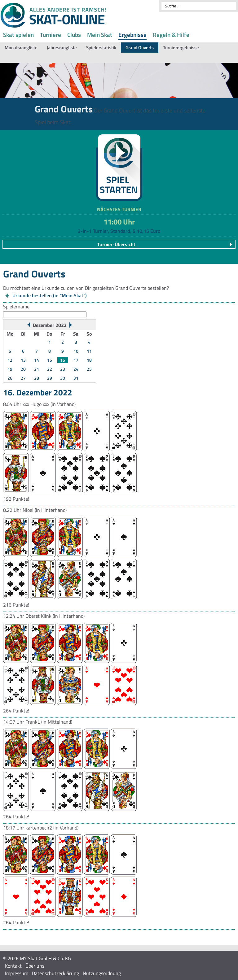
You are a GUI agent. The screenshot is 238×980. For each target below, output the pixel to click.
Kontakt (13, 966)
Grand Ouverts (140, 48)
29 (50, 378)
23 (63, 369)
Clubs (74, 35)
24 (76, 369)
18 (89, 360)
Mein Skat (100, 35)
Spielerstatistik (101, 48)
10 (76, 351)
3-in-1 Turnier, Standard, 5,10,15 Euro (119, 231)
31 (76, 378)
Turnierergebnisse (181, 48)
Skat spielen (18, 35)
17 (76, 360)
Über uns (35, 966)
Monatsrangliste (21, 48)
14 (37, 360)
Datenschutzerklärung (55, 973)
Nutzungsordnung (102, 973)
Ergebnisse (132, 35)
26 (10, 378)
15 (50, 360)
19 (10, 369)
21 (37, 369)
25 (89, 369)
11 (89, 351)
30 (63, 378)
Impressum (17, 973)
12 (10, 360)
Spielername (16, 307)
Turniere (51, 35)
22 (50, 369)
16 (63, 360)
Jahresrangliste (62, 48)
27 (23, 378)
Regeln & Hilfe (171, 35)
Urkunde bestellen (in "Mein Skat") (50, 295)
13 (23, 360)
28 (37, 378)
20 (23, 369)
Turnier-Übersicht (116, 244)
